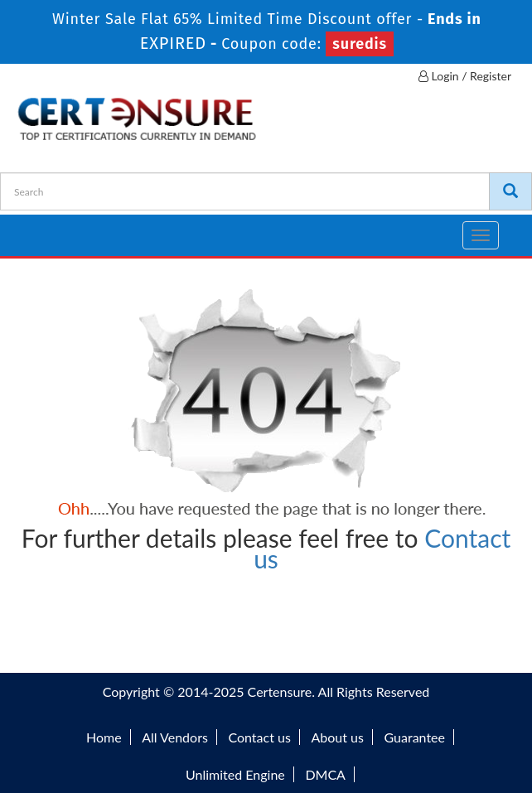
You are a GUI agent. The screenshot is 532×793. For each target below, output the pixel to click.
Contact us (259, 737)
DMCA (325, 774)
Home (104, 737)
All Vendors (175, 737)
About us (337, 737)
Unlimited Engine (235, 774)
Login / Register (465, 76)
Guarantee (415, 737)
